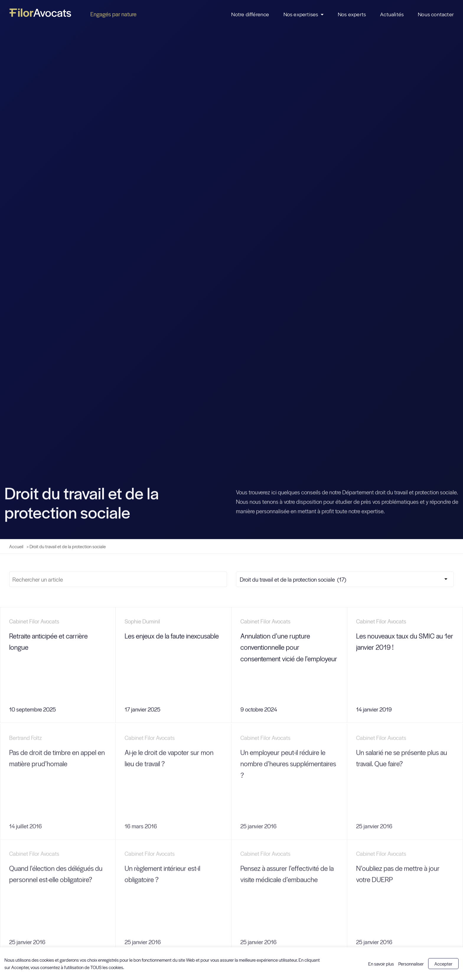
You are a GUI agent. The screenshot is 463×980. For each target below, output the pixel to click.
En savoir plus (381, 964)
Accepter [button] (443, 964)
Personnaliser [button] (411, 964)
